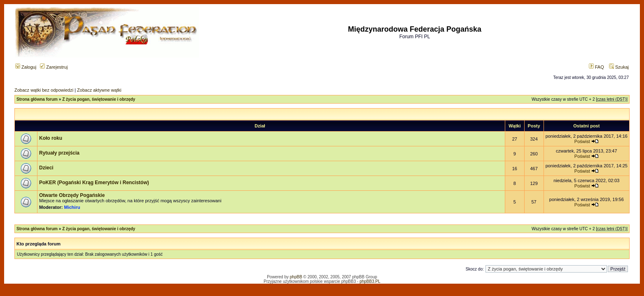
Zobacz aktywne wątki (99, 90)
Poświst (582, 141)
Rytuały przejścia (59, 153)
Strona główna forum (37, 99)
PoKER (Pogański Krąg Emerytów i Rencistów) (94, 183)
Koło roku (51, 138)
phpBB (296, 277)
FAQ (596, 67)
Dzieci (46, 168)
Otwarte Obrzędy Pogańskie (72, 195)
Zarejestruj (54, 67)
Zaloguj (26, 67)
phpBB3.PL (370, 281)
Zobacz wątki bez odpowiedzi (44, 90)
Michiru (72, 207)
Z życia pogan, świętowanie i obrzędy (99, 99)
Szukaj (619, 67)
